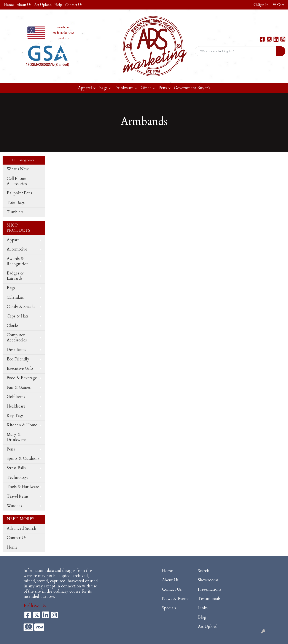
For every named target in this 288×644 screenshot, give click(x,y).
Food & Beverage (22, 378)
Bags (103, 88)
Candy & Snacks (21, 307)
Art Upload (43, 5)
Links (203, 608)
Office (146, 88)
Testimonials (209, 599)
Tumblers (15, 212)
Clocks (13, 326)
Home (9, 5)
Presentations (210, 589)
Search (204, 571)
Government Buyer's (192, 88)
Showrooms (208, 580)
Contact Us (74, 5)
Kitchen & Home (22, 425)
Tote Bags (16, 203)
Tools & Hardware (23, 487)
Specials (169, 608)
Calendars (15, 297)
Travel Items (18, 496)
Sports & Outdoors (23, 459)
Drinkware (124, 88)
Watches (14, 506)
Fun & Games (19, 388)
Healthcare (16, 406)
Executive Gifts (20, 369)
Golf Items (16, 397)
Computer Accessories (17, 338)
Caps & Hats (18, 316)
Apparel (85, 88)
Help (58, 5)
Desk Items (16, 350)
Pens (163, 88)
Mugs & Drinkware (16, 437)
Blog (202, 617)
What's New (18, 169)
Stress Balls (16, 468)
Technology (18, 478)
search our (64, 27)
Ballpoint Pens (19, 193)
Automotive (17, 249)
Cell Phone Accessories (17, 181)
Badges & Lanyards (15, 276)
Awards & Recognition (18, 261)
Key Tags (15, 416)
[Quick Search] (235, 51)
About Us (24, 5)
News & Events (176, 599)
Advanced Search (21, 529)
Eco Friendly (18, 359)
